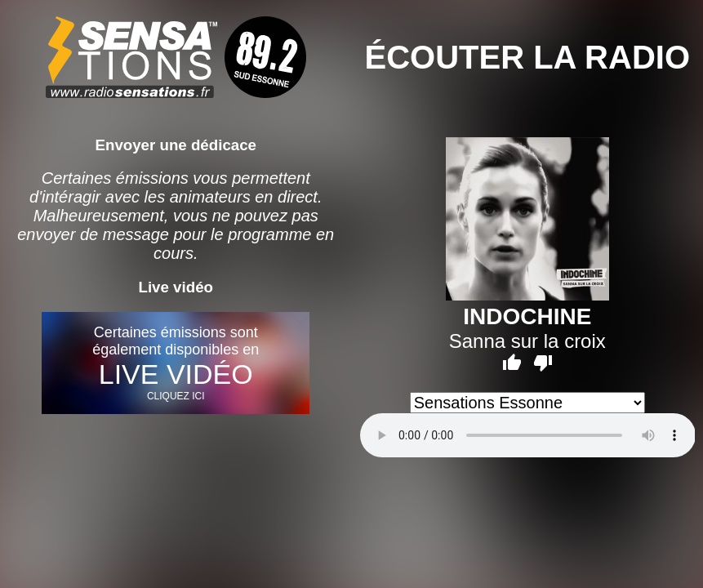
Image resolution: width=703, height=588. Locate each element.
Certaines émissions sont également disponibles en (176, 363)
